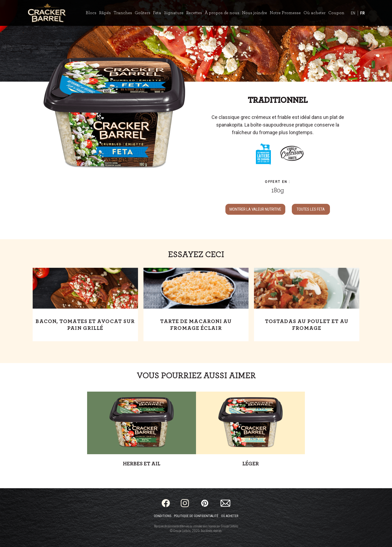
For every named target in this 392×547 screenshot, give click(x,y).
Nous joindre (255, 13)
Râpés (105, 13)
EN (353, 13)
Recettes (194, 13)
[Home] (47, 13)
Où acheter (315, 13)
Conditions (163, 516)
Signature (174, 13)
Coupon (336, 13)
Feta (157, 13)
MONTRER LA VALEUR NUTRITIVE (255, 209)
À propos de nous (222, 13)
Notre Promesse (285, 13)
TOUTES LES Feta (311, 209)
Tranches (123, 13)
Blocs (91, 13)
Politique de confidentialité (196, 516)
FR (362, 13)
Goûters (143, 13)
